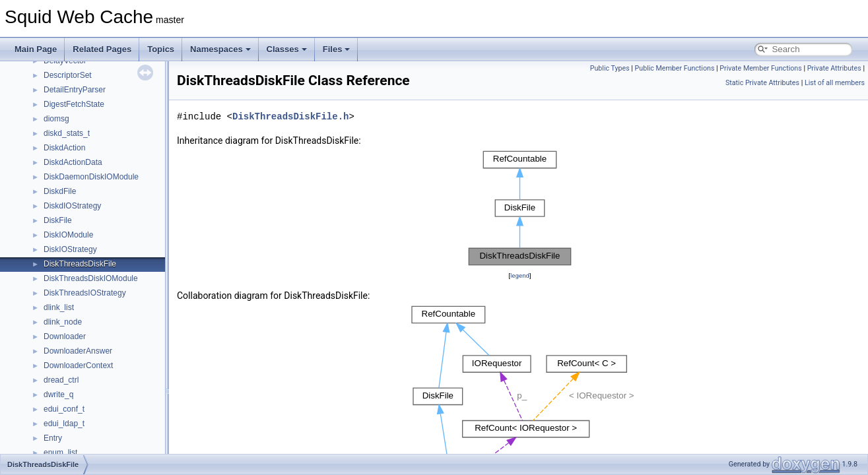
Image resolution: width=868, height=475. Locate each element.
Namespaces (220, 49)
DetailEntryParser (75, 90)
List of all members (835, 83)
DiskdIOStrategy (72, 206)
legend (520, 275)
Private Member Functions (760, 68)
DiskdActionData (73, 162)
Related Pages (102, 49)
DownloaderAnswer (78, 351)
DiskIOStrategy (70, 249)
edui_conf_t (64, 409)
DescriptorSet (68, 75)
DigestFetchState (74, 104)
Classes (287, 49)
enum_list (60, 453)
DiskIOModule (68, 235)
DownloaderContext (78, 365)
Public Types (610, 68)
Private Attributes (834, 68)
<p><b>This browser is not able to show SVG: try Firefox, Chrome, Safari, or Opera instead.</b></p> (520, 208)
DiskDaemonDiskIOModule (91, 177)
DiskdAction (64, 148)
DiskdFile (60, 191)
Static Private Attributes (762, 83)
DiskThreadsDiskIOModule (91, 278)
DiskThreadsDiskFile (80, 264)
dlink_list (59, 307)
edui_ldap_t (64, 424)
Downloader (65, 336)
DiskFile (58, 220)
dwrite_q (58, 395)
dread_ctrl (61, 380)
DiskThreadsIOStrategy (85, 293)
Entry (53, 438)
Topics (161, 49)
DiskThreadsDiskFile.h (290, 116)
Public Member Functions (675, 68)
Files (337, 49)
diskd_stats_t (67, 133)
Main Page (36, 49)
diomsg (56, 119)
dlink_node (63, 322)
